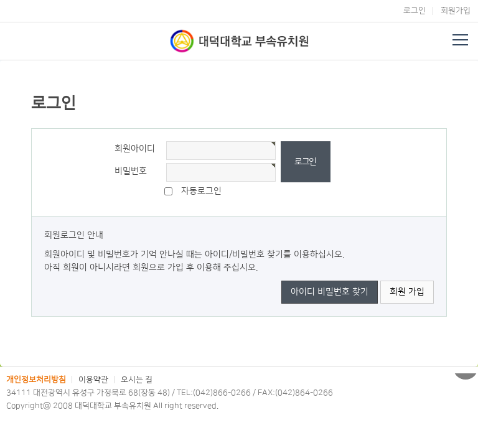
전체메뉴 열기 (460, 40)
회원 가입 (407, 292)
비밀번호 (131, 171)
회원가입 (456, 11)
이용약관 (93, 380)
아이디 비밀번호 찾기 (330, 292)
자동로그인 (201, 191)
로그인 (415, 11)
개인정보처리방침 (36, 380)
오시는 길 (137, 380)
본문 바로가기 (0, 0)
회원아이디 (135, 149)
